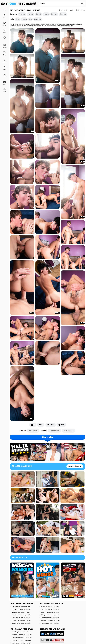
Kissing (24, 19)
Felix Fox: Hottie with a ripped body (21, 640)
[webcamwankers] (52, 640)
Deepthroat (38, 19)
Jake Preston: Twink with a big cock (22, 643)
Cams (4, 90)
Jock (30, 19)
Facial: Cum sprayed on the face (50, 623)
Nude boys (63, 14)
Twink (18, 19)
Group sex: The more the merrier (21, 618)
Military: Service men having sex (50, 615)
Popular (5, 24)
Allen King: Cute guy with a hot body (22, 635)
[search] (82, 4)
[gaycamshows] (52, 634)
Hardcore (54, 14)
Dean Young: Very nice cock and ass (22, 638)
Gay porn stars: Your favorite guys (21, 607)
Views (4, 31)
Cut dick (46, 14)
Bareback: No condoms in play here (22, 620)
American (22, 14)
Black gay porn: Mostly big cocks (21, 612)
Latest (5, 16)
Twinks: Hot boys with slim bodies (50, 607)
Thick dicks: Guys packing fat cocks (51, 620)
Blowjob (38, 14)
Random (4, 38)
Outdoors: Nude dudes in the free (50, 612)
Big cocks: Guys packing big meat (21, 609)
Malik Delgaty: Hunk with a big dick (21, 632)
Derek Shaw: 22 (69, 431)
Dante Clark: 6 (55, 431)
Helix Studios (33, 431)
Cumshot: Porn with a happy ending (22, 615)
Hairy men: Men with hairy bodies (50, 618)
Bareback (31, 14)
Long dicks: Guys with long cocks (50, 609)
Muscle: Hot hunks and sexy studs (21, 623)
